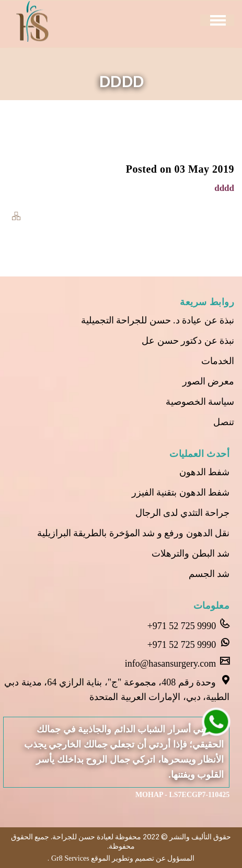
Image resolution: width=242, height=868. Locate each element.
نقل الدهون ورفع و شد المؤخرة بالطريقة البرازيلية (134, 533)
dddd (224, 188)
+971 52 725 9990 (189, 625)
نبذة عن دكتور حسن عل (188, 341)
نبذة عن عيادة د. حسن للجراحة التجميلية (158, 320)
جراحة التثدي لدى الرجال (183, 513)
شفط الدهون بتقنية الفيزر (181, 492)
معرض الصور (209, 381)
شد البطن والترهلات (191, 553)
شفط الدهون (205, 472)
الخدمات (218, 361)
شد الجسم (209, 574)
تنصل (224, 422)
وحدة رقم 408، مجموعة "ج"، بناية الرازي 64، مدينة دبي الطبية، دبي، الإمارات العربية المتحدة (117, 689)
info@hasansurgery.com (177, 662)
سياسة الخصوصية (200, 402)
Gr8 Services (69, 858)
